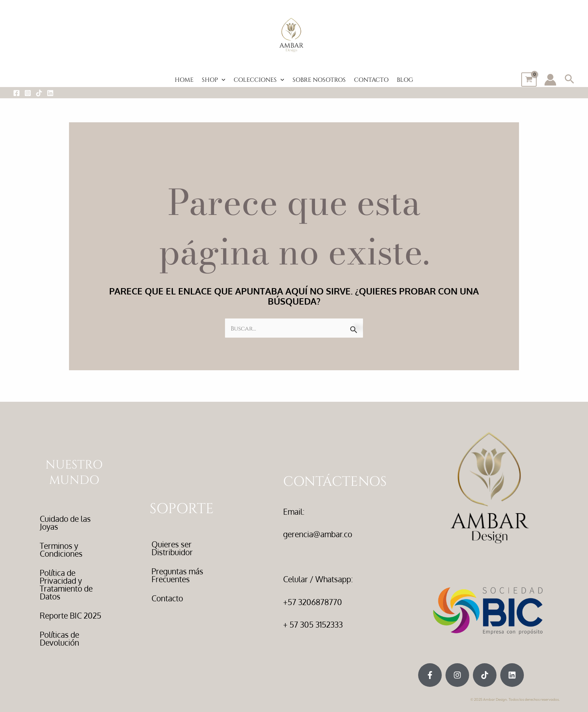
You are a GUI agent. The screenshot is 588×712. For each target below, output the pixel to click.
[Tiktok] (39, 93)
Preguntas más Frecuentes (177, 575)
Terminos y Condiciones (61, 550)
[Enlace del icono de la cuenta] (550, 80)
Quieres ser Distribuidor (172, 548)
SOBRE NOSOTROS (319, 79)
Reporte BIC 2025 (70, 615)
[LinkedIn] (50, 93)
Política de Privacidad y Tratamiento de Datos (66, 584)
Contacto (167, 598)
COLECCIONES (259, 79)
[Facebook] (16, 93)
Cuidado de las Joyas (65, 523)
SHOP (214, 79)
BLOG (405, 79)
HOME (184, 79)
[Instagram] (28, 93)
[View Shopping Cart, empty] (529, 80)
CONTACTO (371, 79)
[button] (222, 80)
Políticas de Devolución (59, 638)
